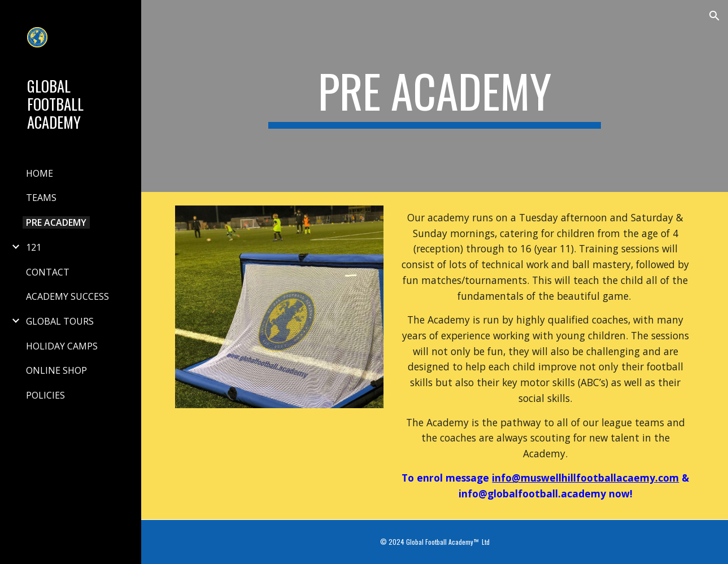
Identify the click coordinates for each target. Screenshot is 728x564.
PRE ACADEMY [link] (56, 222)
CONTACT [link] (48, 272)
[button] (714, 16)
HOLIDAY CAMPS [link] (62, 346)
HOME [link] (40, 173)
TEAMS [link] (41, 198)
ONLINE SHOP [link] (56, 370)
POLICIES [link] (45, 395)
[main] (435, 96)
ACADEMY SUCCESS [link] (67, 296)
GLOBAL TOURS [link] (60, 321)
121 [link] (34, 247)
